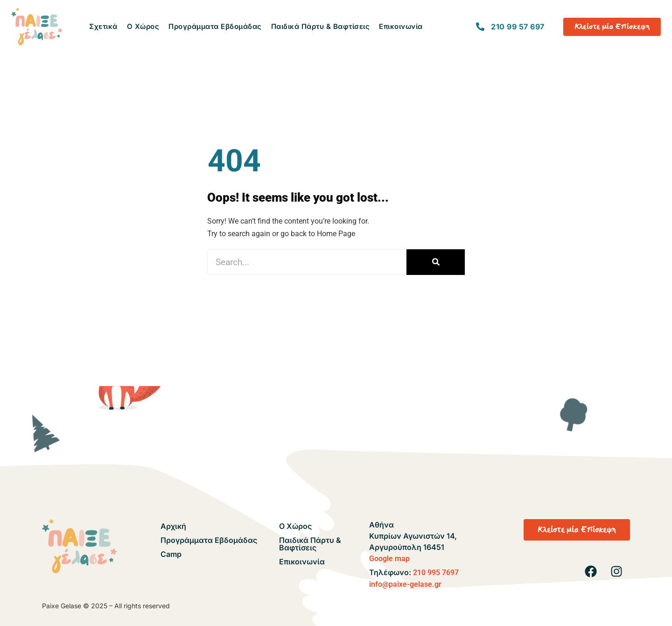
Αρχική (173, 526)
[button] (577, 530)
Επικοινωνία (401, 26)
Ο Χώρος (143, 26)
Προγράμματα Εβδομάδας (215, 26)
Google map (389, 559)
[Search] (436, 262)
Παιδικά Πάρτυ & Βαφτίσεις (321, 26)
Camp (171, 554)
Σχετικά (103, 26)
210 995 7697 (436, 573)
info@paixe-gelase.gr (405, 584)
